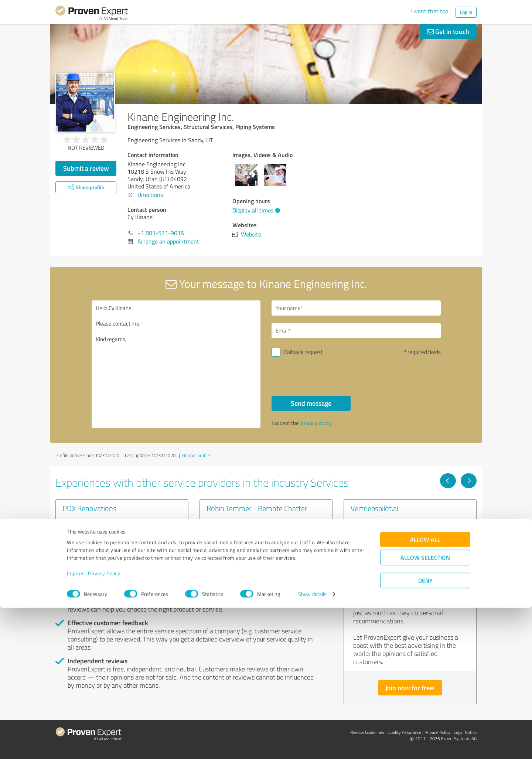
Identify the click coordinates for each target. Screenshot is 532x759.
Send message (311, 403)
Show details (312, 745)
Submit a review (86, 168)
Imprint (76, 724)
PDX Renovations (89, 508)
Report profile (196, 455)
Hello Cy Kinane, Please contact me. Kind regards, (176, 364)
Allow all (425, 690)
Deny (425, 731)
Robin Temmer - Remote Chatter (257, 508)
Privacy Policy (104, 724)
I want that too (429, 11)
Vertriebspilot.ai (374, 508)
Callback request (303, 352)
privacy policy (316, 423)
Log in (466, 12)
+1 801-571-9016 (161, 233)
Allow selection (425, 709)
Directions (150, 195)
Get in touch (448, 31)
